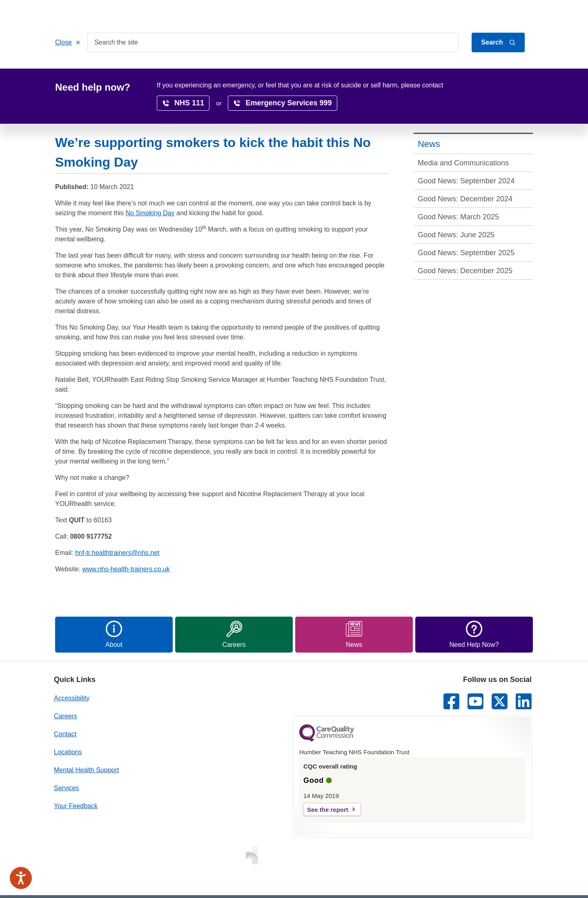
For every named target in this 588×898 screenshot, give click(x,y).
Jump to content (454, 13)
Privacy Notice (312, 880)
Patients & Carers (160, 70)
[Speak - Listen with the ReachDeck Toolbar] (21, 878)
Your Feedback (76, 774)
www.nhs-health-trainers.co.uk (126, 537)
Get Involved (218, 70)
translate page (506, 87)
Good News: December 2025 (465, 239)
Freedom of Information (373, 880)
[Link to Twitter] (500, 670)
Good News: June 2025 (456, 203)
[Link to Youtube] (476, 670)
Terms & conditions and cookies (456, 880)
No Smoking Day (150, 181)
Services (107, 70)
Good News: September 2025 (466, 221)
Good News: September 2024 (466, 149)
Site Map (520, 880)
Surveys (437, 70)
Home (71, 70)
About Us (494, 13)
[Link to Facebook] (451, 670)
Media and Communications (463, 131)
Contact (523, 13)
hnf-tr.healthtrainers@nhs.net (117, 521)
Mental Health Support (86, 738)
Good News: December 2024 (465, 167)
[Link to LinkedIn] (524, 670)
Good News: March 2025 (458, 185)
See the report (328, 778)
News (472, 70)
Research (346, 70)
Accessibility (393, 70)
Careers (306, 70)
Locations (266, 70)
